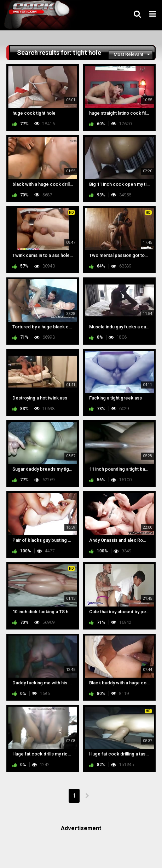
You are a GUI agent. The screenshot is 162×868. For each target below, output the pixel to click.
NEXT (87, 796)
